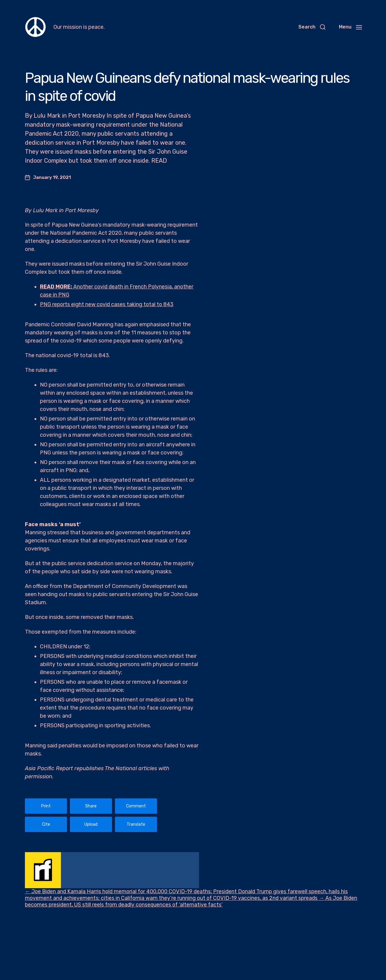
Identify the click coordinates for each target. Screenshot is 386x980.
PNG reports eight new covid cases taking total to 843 (108, 304)
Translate (136, 824)
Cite (46, 824)
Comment (136, 806)
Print (46, 806)
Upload (91, 824)
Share (91, 806)
